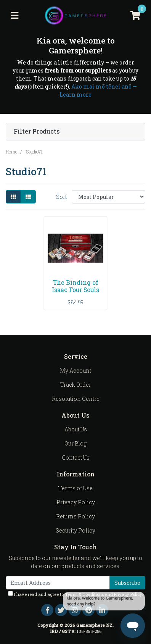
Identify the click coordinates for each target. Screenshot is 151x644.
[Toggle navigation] (14, 16)
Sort (61, 197)
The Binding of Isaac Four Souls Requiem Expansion (75, 293)
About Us (76, 429)
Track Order (76, 385)
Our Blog (75, 443)
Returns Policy (75, 516)
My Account (75, 370)
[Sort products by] (108, 197)
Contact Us (76, 458)
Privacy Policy (76, 502)
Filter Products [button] (37, 132)
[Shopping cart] (135, 16)
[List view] (28, 197)
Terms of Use (75, 488)
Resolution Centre (76, 399)
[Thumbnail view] (13, 197)
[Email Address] (58, 583)
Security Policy (75, 530)
